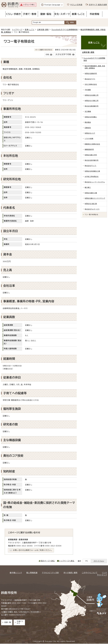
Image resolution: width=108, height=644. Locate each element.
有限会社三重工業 (91, 204)
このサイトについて (90, 573)
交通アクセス (20, 622)
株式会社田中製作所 (92, 160)
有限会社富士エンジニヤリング (95, 198)
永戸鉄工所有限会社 (92, 177)
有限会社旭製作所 (91, 74)
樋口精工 (88, 187)
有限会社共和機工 (91, 117)
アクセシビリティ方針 (50, 573)
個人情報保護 (32, 573)
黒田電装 (88, 122)
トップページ (17, 30)
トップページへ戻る (67, 561)
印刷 (47, 54)
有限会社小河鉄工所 (92, 101)
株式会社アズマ (90, 79)
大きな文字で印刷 (63, 54)
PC (87, 561)
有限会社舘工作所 (91, 155)
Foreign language (52, 5)
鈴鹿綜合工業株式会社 (92, 144)
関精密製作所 (89, 149)
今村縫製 (88, 90)
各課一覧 (8, 622)
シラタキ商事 (89, 139)
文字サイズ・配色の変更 (98, 5)
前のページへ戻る (48, 561)
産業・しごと (30, 30)
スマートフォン (99, 561)
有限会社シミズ (90, 133)
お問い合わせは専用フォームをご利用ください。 (33, 550)
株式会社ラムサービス (92, 209)
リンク (104, 573)
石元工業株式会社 (91, 84)
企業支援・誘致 (43, 30)
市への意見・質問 (71, 573)
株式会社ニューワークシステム (95, 182)
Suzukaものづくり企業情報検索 (65, 30)
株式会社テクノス (91, 166)
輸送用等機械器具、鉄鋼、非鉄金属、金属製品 (95, 67)
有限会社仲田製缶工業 (92, 171)
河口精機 (88, 112)
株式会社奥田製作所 (92, 106)
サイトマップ (102, 575)
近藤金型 (88, 128)
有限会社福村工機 (91, 193)
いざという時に (29, 5)
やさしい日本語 (76, 5)
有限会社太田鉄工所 (92, 95)
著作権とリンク (16, 573)
